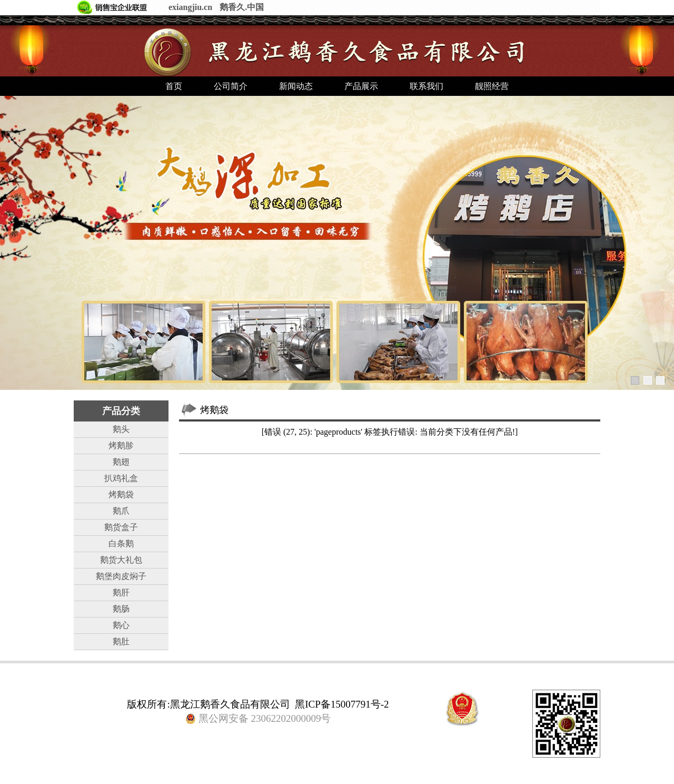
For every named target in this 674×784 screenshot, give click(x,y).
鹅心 (121, 625)
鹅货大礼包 (121, 560)
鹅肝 (121, 592)
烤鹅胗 (121, 445)
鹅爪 (121, 511)
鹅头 (121, 429)
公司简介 (231, 86)
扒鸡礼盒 (121, 478)
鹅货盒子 (121, 527)
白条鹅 (121, 543)
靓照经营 (492, 86)
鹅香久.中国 (242, 7)
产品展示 (361, 86)
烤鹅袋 (121, 494)
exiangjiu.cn (190, 7)
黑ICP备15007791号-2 (342, 704)
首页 (174, 86)
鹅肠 (121, 609)
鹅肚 (121, 641)
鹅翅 (121, 462)
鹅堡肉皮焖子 (121, 576)
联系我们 (427, 86)
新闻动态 (296, 86)
